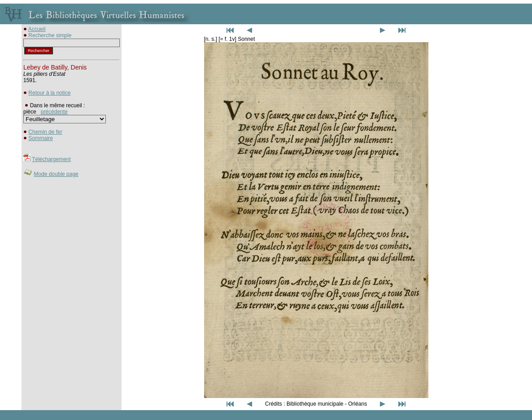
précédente (54, 112)
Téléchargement (51, 159)
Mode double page (56, 174)
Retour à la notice (49, 93)
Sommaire (41, 138)
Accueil (37, 29)
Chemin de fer (45, 132)
